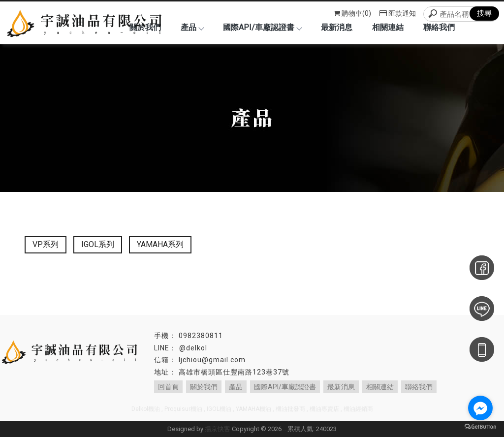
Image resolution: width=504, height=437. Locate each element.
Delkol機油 (146, 409)
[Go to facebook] (480, 408)
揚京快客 (218, 429)
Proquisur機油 (183, 409)
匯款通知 (398, 13)
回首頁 (168, 387)
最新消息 (337, 27)
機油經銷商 (358, 409)
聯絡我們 (439, 27)
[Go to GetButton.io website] (480, 427)
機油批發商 (290, 409)
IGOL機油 (219, 409)
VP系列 (46, 244)
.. (284, 429)
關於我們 (204, 387)
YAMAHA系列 (160, 244)
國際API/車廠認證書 (262, 27)
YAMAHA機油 (253, 409)
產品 (192, 27)
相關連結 (388, 27)
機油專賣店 (324, 409)
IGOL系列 (98, 244)
